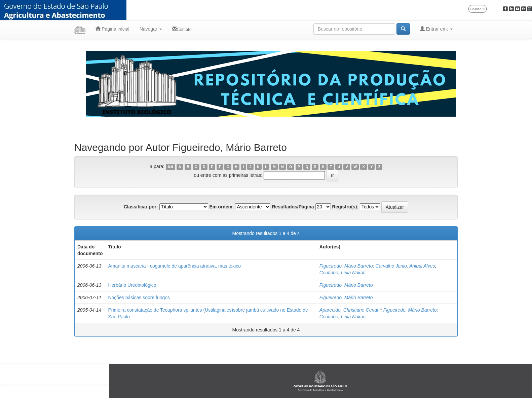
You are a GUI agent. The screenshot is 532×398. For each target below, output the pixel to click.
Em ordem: (221, 207)
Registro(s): (345, 207)
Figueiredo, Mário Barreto (346, 266)
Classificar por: (141, 207)
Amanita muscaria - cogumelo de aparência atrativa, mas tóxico (174, 266)
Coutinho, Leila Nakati (343, 273)
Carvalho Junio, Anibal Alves (405, 266)
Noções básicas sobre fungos (139, 297)
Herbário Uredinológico (132, 285)
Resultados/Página (293, 207)
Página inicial (112, 29)
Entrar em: (436, 29)
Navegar (151, 29)
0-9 (170, 167)
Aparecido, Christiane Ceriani (350, 310)
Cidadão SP (478, 9)
